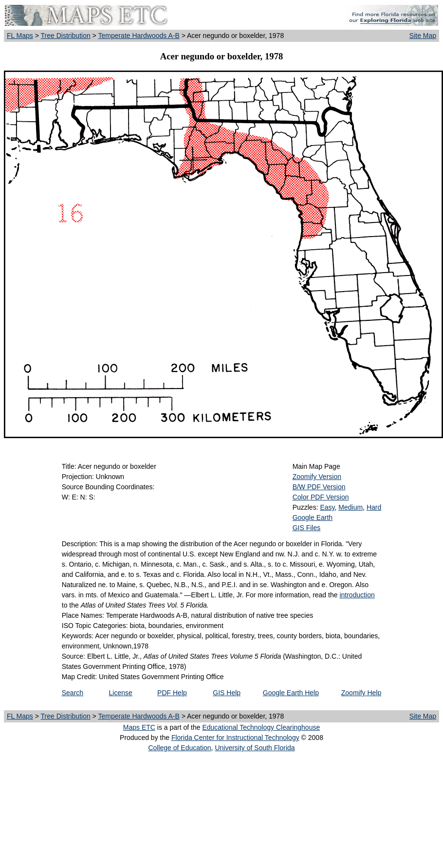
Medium (351, 507)
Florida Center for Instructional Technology (235, 738)
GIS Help (227, 693)
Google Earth (313, 517)
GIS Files (307, 528)
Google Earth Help (291, 693)
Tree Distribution (66, 36)
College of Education (179, 748)
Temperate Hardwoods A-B (138, 36)
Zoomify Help (361, 693)
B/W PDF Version (319, 487)
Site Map (423, 36)
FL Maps (20, 36)
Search (73, 693)
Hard (374, 507)
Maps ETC (139, 727)
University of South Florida (255, 748)
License (121, 693)
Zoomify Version (317, 477)
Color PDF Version (321, 497)
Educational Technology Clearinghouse (261, 727)
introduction (357, 595)
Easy (327, 507)
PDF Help (172, 693)
